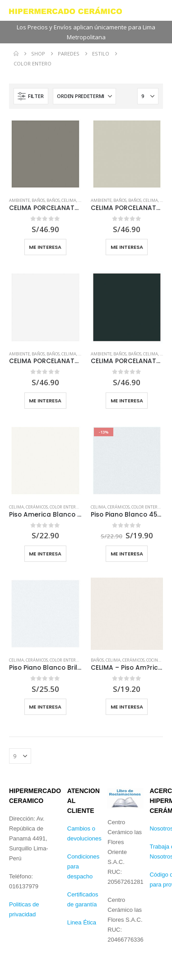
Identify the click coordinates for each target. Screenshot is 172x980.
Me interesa (45, 247)
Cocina (153, 660)
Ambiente (19, 200)
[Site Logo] (65, 10)
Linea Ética (82, 922)
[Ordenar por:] (84, 96)
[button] (31, 96)
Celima (69, 200)
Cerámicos (37, 507)
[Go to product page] (45, 154)
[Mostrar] (148, 96)
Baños (38, 200)
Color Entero (64, 507)
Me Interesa (45, 554)
